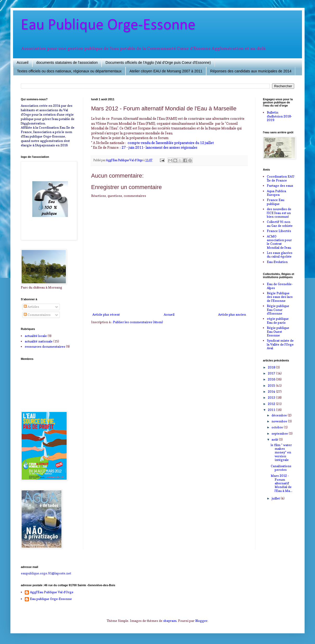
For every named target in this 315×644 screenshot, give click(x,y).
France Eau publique (276, 202)
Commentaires (37, 315)
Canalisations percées (281, 468)
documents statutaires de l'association (67, 62)
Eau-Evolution (277, 262)
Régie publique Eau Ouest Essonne (278, 332)
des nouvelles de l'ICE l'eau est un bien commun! (279, 213)
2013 (272, 398)
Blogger (201, 621)
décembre (280, 415)
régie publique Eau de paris (278, 320)
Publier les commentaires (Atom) (138, 322)
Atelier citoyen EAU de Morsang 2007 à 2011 (166, 71)
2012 (272, 404)
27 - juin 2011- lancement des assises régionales (159, 147)
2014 (272, 392)
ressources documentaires (45, 346)
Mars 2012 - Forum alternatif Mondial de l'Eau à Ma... (282, 483)
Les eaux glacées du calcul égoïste (280, 255)
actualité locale (36, 336)
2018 (272, 367)
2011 (272, 410)
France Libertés (279, 231)
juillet (276, 498)
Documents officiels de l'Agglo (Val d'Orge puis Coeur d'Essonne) (158, 62)
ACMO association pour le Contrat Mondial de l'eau (279, 242)
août (275, 439)
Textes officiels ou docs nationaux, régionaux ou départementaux (69, 71)
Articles (31, 307)
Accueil (23, 62)
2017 (272, 373)
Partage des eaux (280, 186)
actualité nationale (39, 341)
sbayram (170, 621)
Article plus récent (106, 314)
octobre (278, 427)
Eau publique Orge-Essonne (51, 599)
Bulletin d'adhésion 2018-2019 (279, 116)
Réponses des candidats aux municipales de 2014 (251, 71)
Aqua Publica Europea (276, 193)
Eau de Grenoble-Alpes (280, 286)
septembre (280, 433)
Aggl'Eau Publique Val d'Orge (52, 592)
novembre (280, 421)
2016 (272, 379)
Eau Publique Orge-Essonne (108, 26)
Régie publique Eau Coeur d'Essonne (278, 310)
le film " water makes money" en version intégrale (281, 452)
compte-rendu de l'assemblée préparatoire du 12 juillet (171, 143)
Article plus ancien (232, 314)
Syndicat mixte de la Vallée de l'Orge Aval (280, 344)
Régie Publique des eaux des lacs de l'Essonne (280, 297)
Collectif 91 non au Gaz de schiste (280, 224)
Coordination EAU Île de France (281, 178)
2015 (272, 386)
